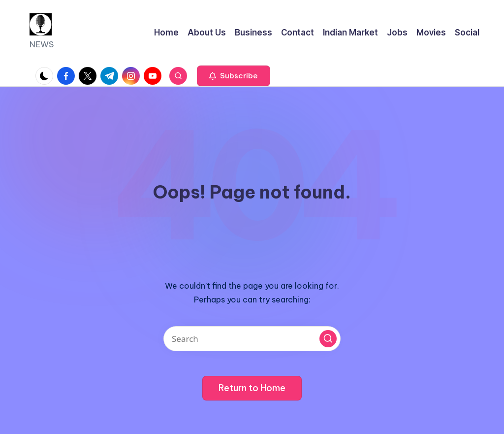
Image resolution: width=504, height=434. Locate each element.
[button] (234, 76)
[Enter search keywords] (252, 339)
